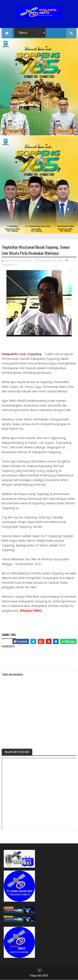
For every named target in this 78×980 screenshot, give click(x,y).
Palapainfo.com (14, 354)
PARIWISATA (10, 265)
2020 (45, 975)
